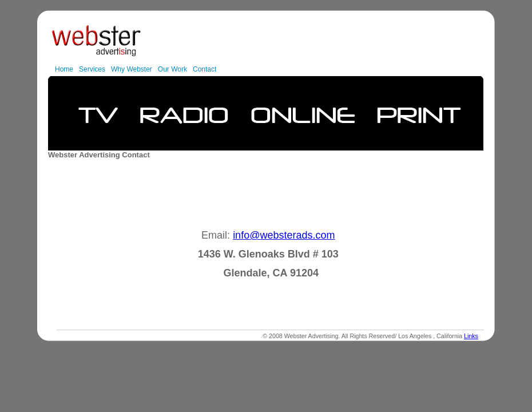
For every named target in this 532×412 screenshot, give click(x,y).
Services (92, 69)
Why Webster (132, 69)
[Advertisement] (267, 195)
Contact (205, 69)
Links (471, 336)
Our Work (172, 69)
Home (64, 69)
